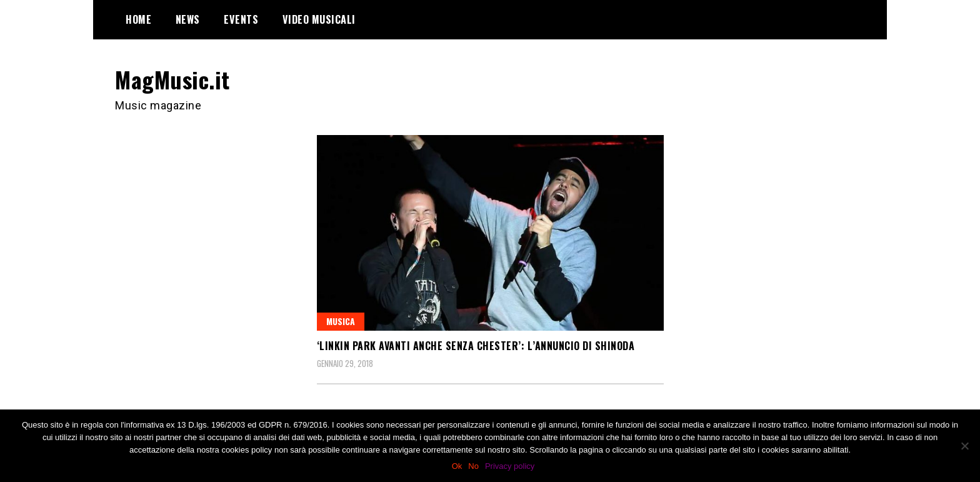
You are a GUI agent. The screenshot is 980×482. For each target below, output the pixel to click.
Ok (457, 466)
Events (241, 19)
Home (138, 19)
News (188, 19)
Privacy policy (510, 466)
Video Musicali (319, 19)
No (473, 466)
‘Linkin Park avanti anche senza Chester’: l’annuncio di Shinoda (476, 346)
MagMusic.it (172, 79)
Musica (341, 321)
